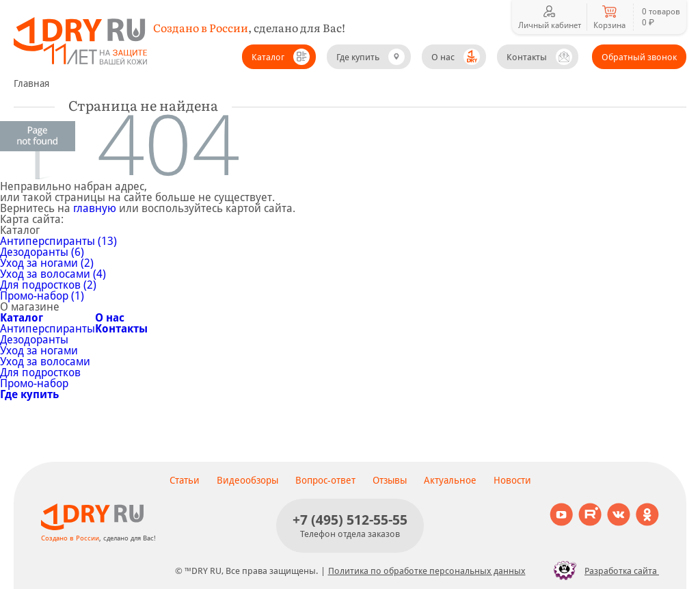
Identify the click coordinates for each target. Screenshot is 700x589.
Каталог (268, 57)
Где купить (358, 57)
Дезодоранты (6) (42, 252)
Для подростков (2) (48, 285)
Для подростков (40, 372)
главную (95, 208)
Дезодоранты (34, 340)
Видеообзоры (247, 480)
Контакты (527, 57)
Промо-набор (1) (42, 296)
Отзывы (390, 480)
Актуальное (450, 480)
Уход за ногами (39, 351)
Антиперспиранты (48, 329)
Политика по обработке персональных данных (427, 571)
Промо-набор (34, 383)
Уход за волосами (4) (53, 274)
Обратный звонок (639, 57)
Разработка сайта (603, 571)
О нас (443, 57)
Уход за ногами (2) (47, 263)
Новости (512, 480)
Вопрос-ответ (325, 480)
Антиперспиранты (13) (58, 241)
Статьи (185, 480)
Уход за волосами (45, 362)
